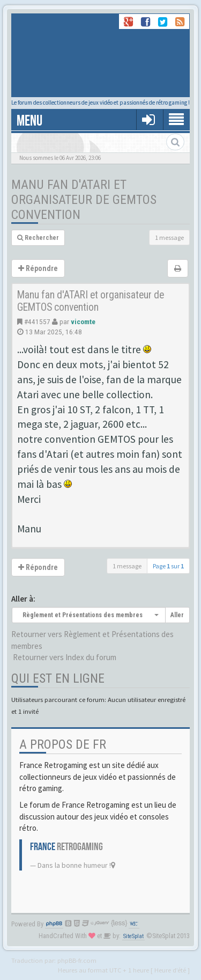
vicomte (83, 321)
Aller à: (23, 599)
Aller (177, 615)
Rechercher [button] (38, 238)
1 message (169, 237)
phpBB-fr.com (77, 960)
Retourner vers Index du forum (65, 657)
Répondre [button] (38, 268)
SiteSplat (133, 936)
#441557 (37, 321)
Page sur (168, 566)
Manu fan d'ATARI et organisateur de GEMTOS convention (84, 200)
